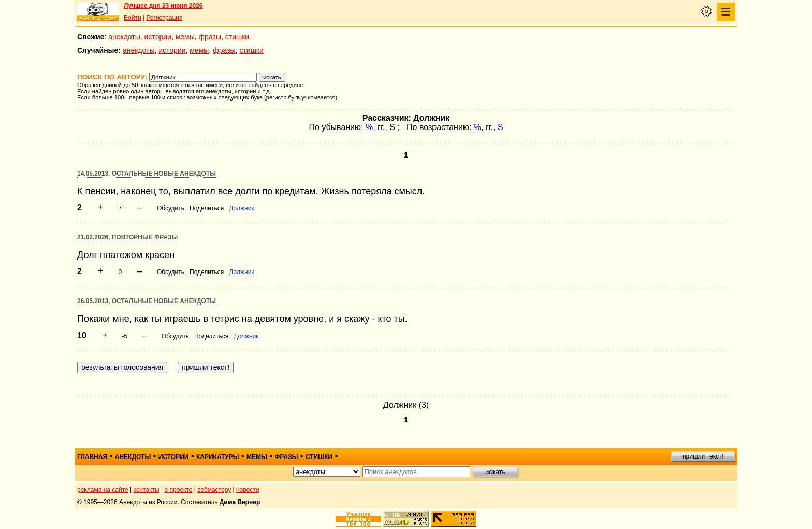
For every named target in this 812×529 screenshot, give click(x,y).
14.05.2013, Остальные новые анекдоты (147, 174)
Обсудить (171, 208)
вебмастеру (214, 490)
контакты (147, 490)
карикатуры (218, 457)
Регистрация (164, 18)
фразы (210, 37)
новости (248, 490)
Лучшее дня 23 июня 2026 (163, 6)
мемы (185, 37)
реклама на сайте (103, 490)
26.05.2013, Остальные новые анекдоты (147, 301)
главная (92, 457)
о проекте (179, 490)
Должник (241, 208)
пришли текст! (703, 456)
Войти (133, 18)
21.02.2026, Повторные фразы (127, 237)
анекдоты (124, 37)
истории (158, 37)
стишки (237, 37)
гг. (381, 127)
